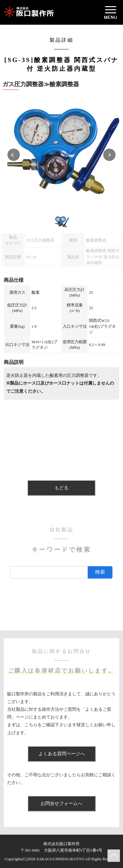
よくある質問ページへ (62, 754)
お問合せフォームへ (61, 803)
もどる (61, 488)
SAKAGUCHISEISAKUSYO (61, 859)
